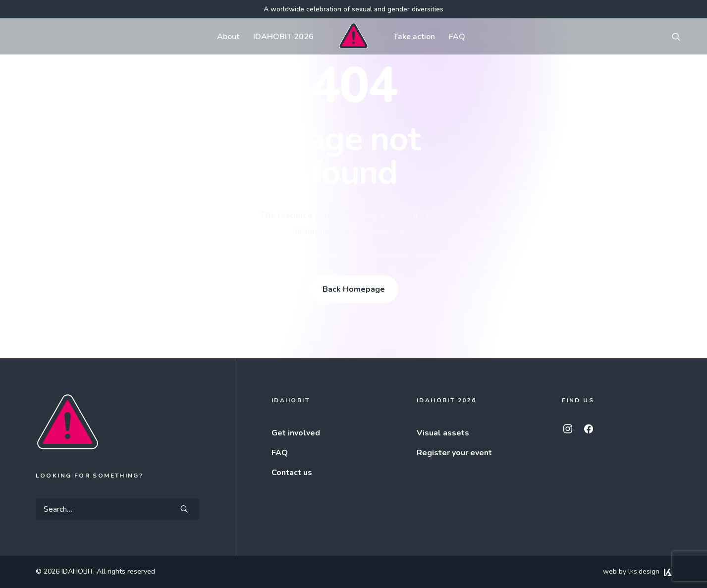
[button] (681, 36)
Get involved (296, 433)
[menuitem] (228, 36)
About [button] (228, 37)
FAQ (457, 37)
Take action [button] (414, 37)
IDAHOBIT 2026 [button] (283, 37)
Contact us (292, 473)
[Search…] (117, 509)
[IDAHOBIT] (353, 36)
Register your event (454, 453)
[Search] (117, 509)
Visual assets (443, 433)
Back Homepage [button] (354, 289)
